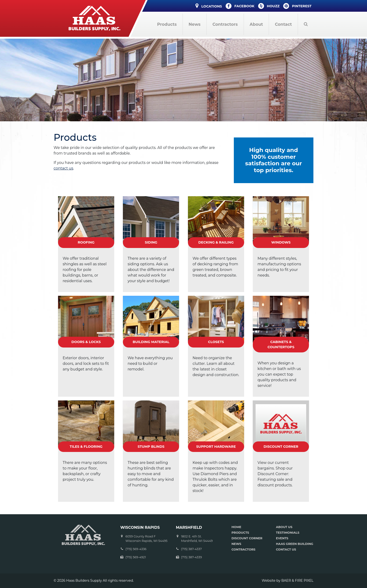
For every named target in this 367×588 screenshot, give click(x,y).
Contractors (225, 24)
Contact (283, 24)
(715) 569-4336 (136, 549)
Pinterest (297, 6)
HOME (236, 527)
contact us (63, 168)
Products (167, 24)
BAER (286, 581)
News (195, 24)
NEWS (236, 544)
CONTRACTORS (243, 549)
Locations (209, 6)
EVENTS (282, 538)
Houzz (269, 6)
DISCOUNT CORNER (247, 538)
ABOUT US (284, 527)
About (256, 24)
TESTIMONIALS (288, 533)
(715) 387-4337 (192, 549)
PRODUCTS (240, 533)
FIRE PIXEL (304, 581)
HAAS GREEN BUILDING (295, 544)
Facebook (240, 6)
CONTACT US (286, 549)
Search (306, 24)
